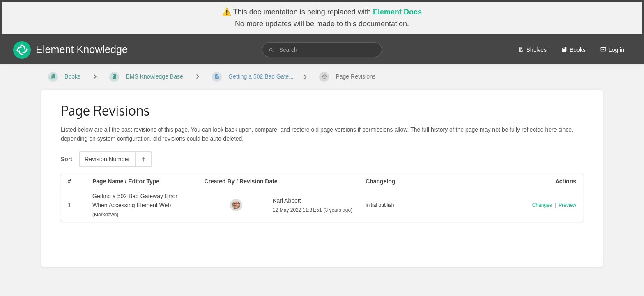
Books (574, 50)
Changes (542, 205)
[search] (322, 50)
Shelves (532, 50)
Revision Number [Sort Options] (107, 159)
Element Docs (397, 12)
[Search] (271, 50)
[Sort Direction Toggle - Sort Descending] (143, 159)
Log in (612, 50)
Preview (567, 205)
